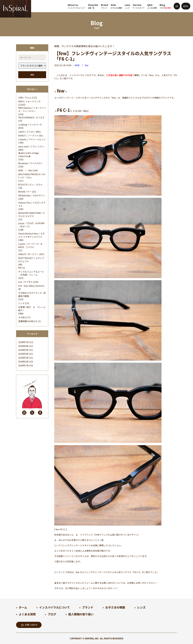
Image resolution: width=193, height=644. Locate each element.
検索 (32, 75)
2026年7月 (23, 342)
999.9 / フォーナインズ (29, 101)
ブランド (88, 607)
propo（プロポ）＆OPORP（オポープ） (31, 225)
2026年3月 (23, 358)
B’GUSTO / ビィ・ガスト (30, 184)
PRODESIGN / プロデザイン (32, 195)
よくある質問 (27, 614)
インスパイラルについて (55, 607)
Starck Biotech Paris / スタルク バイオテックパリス (31, 235)
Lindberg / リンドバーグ (30, 125)
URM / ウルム (25, 97)
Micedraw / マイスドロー (30, 163)
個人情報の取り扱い (81, 614)
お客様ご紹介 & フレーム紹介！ (32, 309)
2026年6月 (23, 346)
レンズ (21, 303)
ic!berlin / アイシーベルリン (32, 139)
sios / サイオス (25, 282)
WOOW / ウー (25, 192)
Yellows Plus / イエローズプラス (32, 204)
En (186, 6)
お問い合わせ (29, 625)
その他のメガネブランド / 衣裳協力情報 (32, 294)
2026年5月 (23, 350)
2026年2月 (23, 361)
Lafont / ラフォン (27, 132)
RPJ (20, 268)
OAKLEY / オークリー (28, 254)
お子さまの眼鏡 (115, 607)
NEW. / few (25, 170)
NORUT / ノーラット (28, 135)
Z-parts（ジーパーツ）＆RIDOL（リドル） (30, 245)
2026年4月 (23, 354)
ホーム (23, 607)
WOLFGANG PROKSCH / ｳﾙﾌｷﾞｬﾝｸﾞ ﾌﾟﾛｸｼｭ (32, 176)
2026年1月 (23, 365)
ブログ (52, 614)
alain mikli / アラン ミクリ (31, 146)
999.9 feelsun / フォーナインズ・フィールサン (32, 109)
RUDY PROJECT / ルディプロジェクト (31, 260)
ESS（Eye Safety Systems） (32, 286)
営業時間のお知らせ (28, 321)
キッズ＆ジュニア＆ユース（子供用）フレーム (31, 273)
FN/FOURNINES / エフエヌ (31, 117)
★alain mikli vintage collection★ (28, 155)
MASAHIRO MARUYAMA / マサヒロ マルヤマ (31, 214)
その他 (21, 317)
